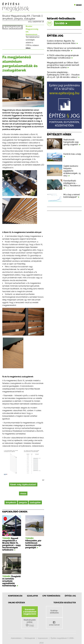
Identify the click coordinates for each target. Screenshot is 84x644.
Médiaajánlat (30, 638)
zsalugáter (30, 19)
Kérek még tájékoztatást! (23, 484)
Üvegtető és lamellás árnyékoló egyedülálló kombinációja (11, 581)
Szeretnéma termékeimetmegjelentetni (30, 612)
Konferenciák (15, 596)
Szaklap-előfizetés (54, 612)
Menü (79, 5)
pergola (18, 19)
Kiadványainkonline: (30, 623)
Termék (36, 16)
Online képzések (17, 603)
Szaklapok (32, 596)
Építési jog (70, 596)
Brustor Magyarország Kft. (16, 16)
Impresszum (43, 638)
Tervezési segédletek (65, 603)
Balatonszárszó (31, 34)
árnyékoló (8, 19)
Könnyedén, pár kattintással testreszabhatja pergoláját (33, 544)
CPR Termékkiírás (51, 596)
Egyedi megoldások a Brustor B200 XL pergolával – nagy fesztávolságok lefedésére (12, 544)
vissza (23, 493)
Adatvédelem (16, 638)
